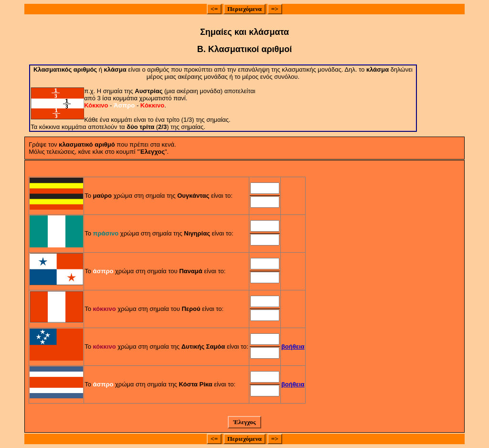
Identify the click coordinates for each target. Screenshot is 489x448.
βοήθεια (293, 347)
